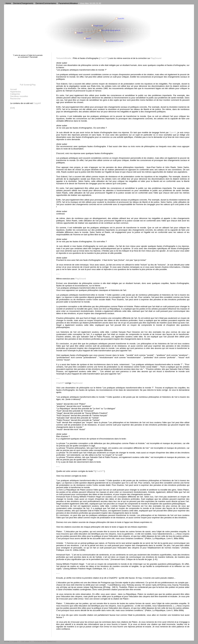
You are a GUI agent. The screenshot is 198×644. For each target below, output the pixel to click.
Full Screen (25, 85)
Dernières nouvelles (19, 96)
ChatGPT (104, 58)
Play (34, 85)
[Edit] (13, 108)
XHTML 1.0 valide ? (11, 642)
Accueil (13, 89)
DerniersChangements (23, 3)
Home (8, 3)
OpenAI (173, 132)
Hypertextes (16, 92)
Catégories (15, 94)
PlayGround (156, 58)
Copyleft (37, 103)
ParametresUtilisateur (68, 3)
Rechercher (15, 99)
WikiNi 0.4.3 (52, 642)
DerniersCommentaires (46, 3)
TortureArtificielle (64, 58)
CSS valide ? (26, 642)
